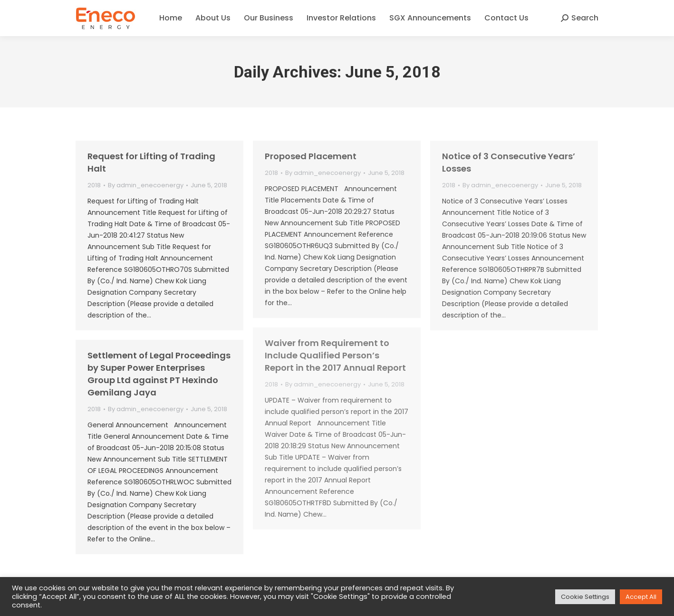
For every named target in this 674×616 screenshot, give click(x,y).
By (146, 185)
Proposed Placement (311, 156)
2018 (94, 185)
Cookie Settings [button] (585, 597)
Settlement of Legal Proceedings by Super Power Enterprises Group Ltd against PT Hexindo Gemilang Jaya (159, 374)
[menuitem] (171, 18)
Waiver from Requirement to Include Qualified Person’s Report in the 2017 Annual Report (335, 355)
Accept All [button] (641, 597)
